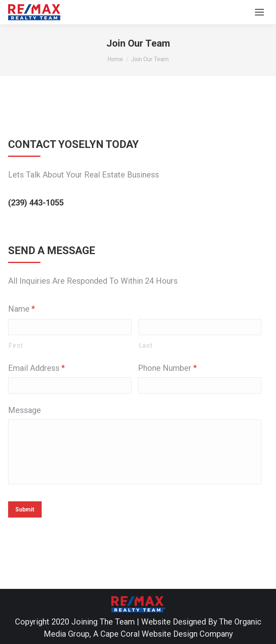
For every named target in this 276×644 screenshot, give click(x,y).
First (16, 346)
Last (146, 346)
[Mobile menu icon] (259, 12)
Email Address (36, 368)
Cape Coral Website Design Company (167, 634)
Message (24, 410)
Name (21, 309)
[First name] (70, 327)
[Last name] (200, 327)
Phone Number (167, 368)
